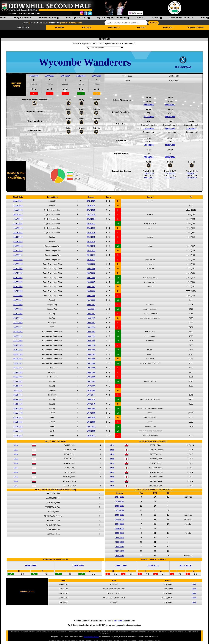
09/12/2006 (18, 287)
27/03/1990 (149, 173)
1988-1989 (91, 350)
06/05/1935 (18, 431)
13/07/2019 (18, 205)
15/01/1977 (18, 395)
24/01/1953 (18, 422)
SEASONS (141, 28)
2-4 (163, 574)
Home (3, 18)
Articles (156, 18)
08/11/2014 (149, 157)
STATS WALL (168, 28)
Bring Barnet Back (22, 18)
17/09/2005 (18, 296)
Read (194, 584)
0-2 (131, 574)
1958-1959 (91, 413)
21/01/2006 (18, 291)
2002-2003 (91, 300)
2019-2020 (91, 205)
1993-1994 (91, 323)
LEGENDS (60, 28)
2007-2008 (91, 273)
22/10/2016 (81, 76)
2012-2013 (91, 246)
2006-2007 (91, 282)
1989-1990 (91, 341)
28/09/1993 (18, 323)
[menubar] (104, 18)
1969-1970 (91, 399)
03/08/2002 (18, 300)
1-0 (23, 574)
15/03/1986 (170, 117)
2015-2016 (91, 228)
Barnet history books (91, 637)
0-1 (115, 574)
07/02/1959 (18, 417)
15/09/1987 (170, 145)
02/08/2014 (18, 242)
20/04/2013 (18, 246)
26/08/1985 (18, 377)
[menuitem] (3, 18)
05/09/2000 (18, 305)
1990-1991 (91, 332)
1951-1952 (91, 426)
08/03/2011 (18, 255)
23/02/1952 (149, 105)
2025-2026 (91, 201)
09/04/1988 (18, 359)
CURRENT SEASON (195, 28)
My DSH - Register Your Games (112, 18)
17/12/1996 (18, 314)
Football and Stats (48, 18)
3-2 (46, 574)
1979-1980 (91, 386)
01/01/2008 (170, 173)
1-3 (196, 574)
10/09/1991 (18, 327)
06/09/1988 (18, 354)
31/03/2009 (170, 178)
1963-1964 (91, 408)
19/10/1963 (149, 145)
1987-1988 (91, 359)
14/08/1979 (18, 390)
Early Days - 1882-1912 (77, 18)
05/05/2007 (18, 282)
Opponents (54, 23)
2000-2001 (91, 305)
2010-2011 (91, 255)
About (204, 18)
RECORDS (87, 28)
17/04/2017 (65, 76)
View (16, 445)
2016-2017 (91, 219)
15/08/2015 (18, 233)
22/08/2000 (18, 309)
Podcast (140, 18)
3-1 (93, 574)
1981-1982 (91, 381)
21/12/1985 (149, 117)
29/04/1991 (149, 178)
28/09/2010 (170, 157)
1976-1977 (91, 395)
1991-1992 (91, 327)
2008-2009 (91, 264)
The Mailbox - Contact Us (181, 18)
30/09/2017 (50, 76)
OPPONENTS (114, 28)
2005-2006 (91, 291)
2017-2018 (91, 210)
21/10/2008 (18, 269)
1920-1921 (91, 435)
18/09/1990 (18, 336)
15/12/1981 (18, 381)
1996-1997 (91, 314)
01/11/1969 (18, 404)
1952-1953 (91, 422)
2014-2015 (91, 237)
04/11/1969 (18, 399)
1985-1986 (91, 368)
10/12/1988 (18, 350)
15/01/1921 (18, 435)
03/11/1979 (18, 386)
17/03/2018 (34, 76)
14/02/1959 (170, 105)
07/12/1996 (18, 318)
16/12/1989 (18, 345)
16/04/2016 (97, 76)
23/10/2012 (18, 251)
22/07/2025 (18, 201)
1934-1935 (91, 431)
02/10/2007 (18, 278)
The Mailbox (119, 621)
